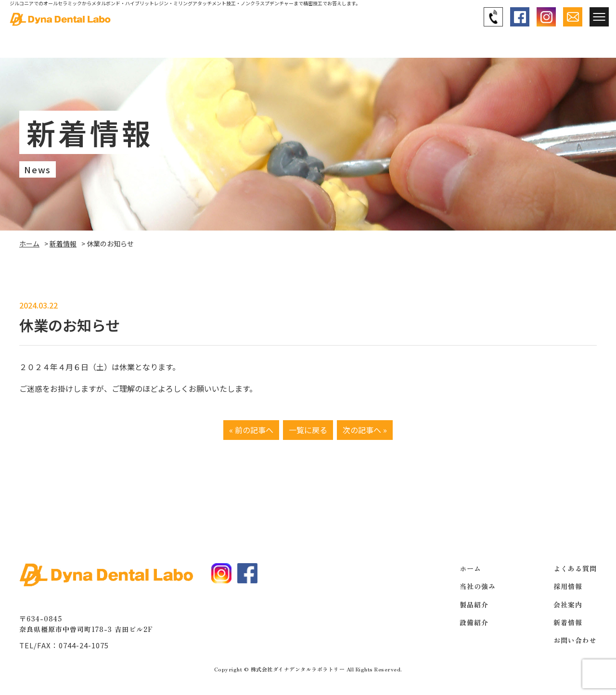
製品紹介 (474, 605)
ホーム (29, 244)
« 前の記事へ (251, 430)
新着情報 (63, 244)
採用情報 (568, 586)
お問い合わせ (575, 640)
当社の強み (478, 586)
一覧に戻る (308, 430)
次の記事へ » (365, 430)
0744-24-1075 (84, 645)
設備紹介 (474, 622)
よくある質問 (575, 568)
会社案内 (568, 605)
